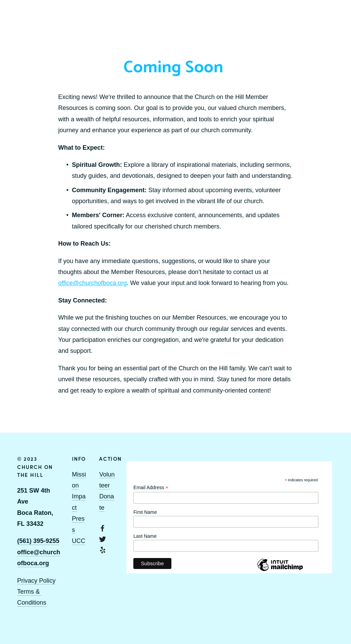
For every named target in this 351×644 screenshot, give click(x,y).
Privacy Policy (36, 581)
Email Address (151, 488)
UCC (79, 541)
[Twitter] (102, 539)
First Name (145, 512)
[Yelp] (102, 550)
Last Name (145, 536)
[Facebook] (102, 528)
